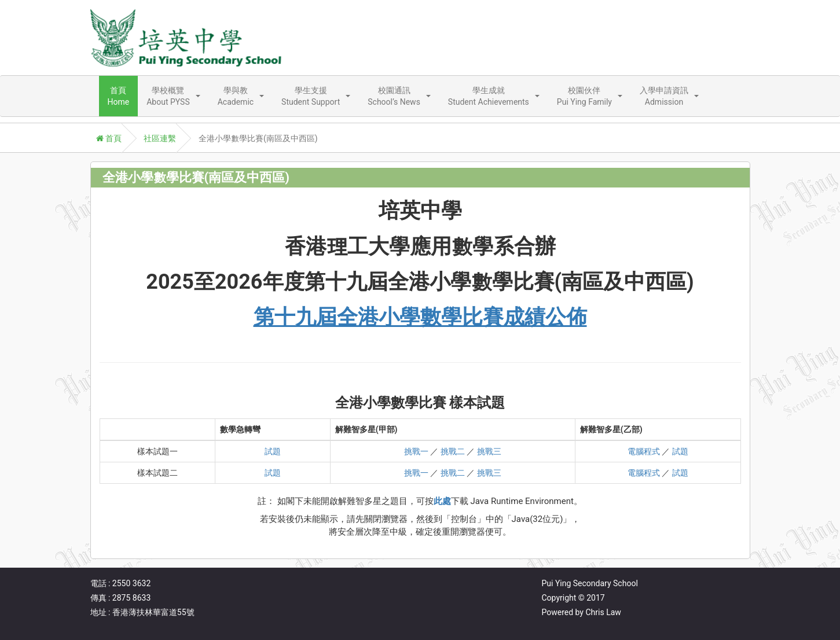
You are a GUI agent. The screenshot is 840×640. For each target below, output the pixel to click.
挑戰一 (416, 451)
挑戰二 (453, 451)
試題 (273, 451)
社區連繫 (160, 138)
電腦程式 (644, 451)
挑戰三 (489, 451)
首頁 (109, 138)
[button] (173, 96)
